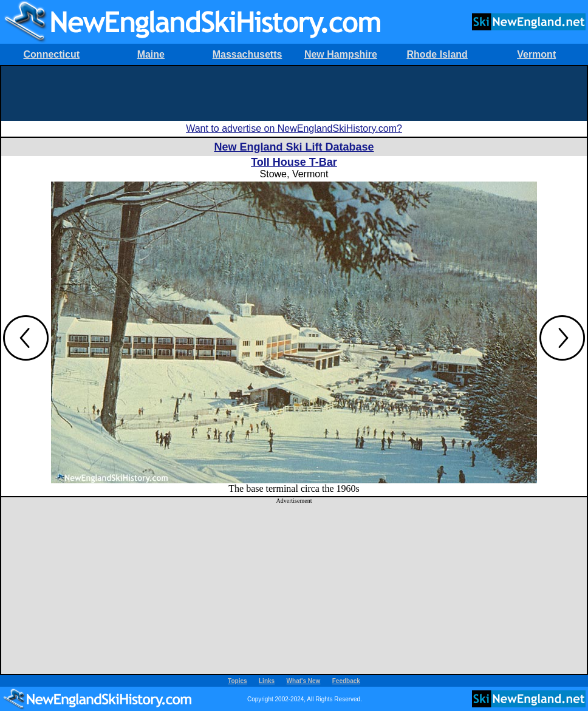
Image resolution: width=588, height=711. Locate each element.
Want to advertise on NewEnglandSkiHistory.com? (294, 128)
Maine (151, 54)
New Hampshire (341, 54)
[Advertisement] (294, 94)
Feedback (346, 681)
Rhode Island (437, 54)
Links (267, 681)
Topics (237, 681)
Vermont (536, 54)
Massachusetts (248, 54)
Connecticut (52, 54)
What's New (304, 681)
